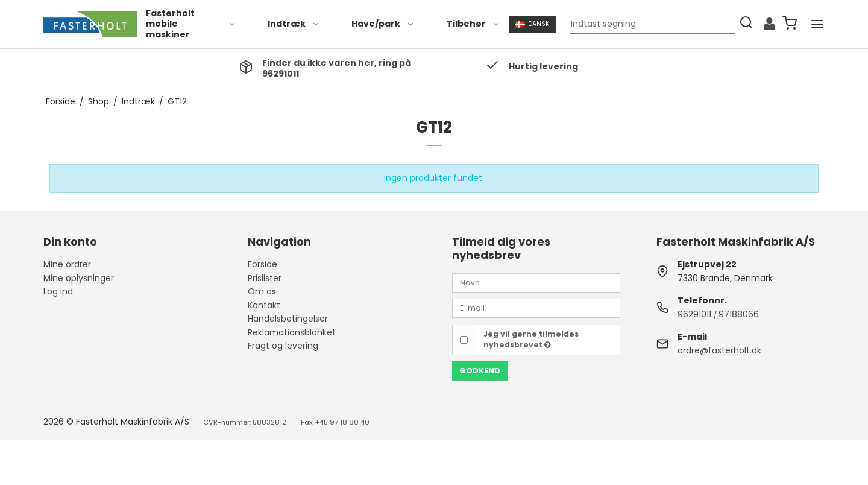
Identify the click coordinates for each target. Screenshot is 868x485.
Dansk (533, 24)
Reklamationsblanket (292, 332)
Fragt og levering (283, 346)
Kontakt (264, 305)
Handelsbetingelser (288, 319)
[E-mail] (536, 308)
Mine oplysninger (79, 278)
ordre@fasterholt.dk (719, 350)
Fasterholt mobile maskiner (191, 24)
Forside (263, 264)
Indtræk (294, 24)
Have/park (383, 24)
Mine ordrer (67, 264)
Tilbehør (473, 24)
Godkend (480, 371)
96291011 (694, 314)
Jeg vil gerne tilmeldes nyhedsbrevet (531, 339)
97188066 (739, 314)
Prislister (265, 278)
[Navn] (536, 282)
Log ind (58, 291)
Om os (262, 291)
